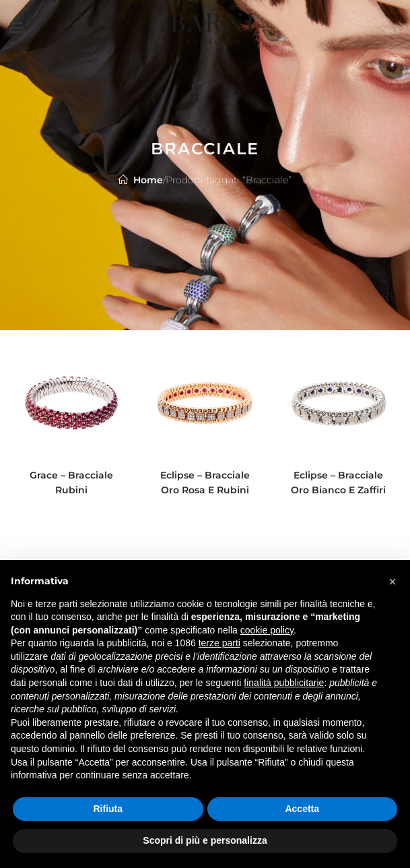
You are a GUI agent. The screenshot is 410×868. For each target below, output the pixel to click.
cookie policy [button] (267, 630)
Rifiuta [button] (108, 809)
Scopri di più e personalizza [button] (205, 840)
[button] (392, 582)
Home (148, 180)
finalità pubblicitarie (284, 683)
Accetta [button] (302, 809)
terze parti (219, 643)
